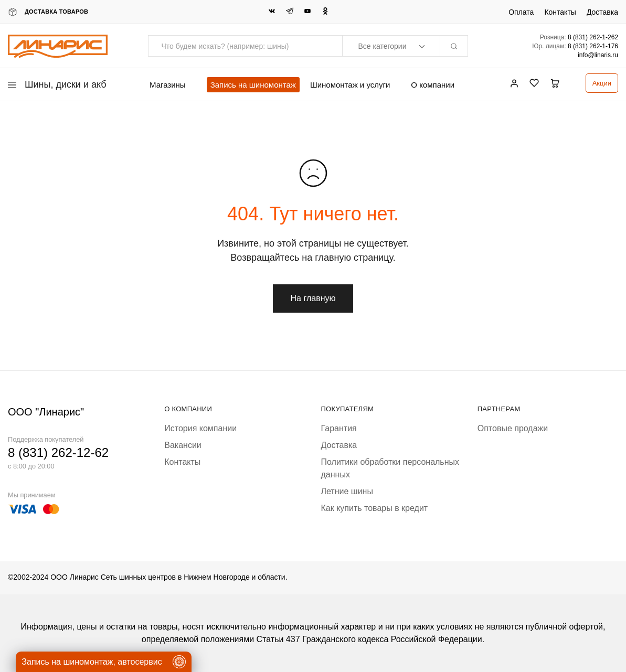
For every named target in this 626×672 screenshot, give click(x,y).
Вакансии (183, 445)
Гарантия (339, 428)
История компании (200, 428)
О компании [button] (433, 85)
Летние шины (347, 491)
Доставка (602, 12)
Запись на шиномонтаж (253, 85)
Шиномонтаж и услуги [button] (350, 85)
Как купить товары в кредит (375, 508)
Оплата (521, 12)
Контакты (560, 12)
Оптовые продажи (513, 428)
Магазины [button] (168, 85)
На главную (313, 298)
